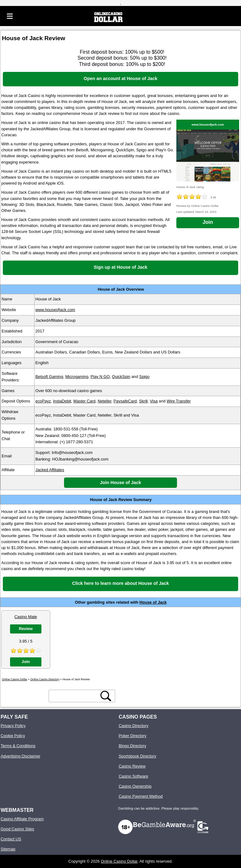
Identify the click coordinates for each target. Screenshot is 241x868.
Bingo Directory (132, 746)
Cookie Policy (13, 736)
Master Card (84, 401)
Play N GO (100, 377)
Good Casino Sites (17, 829)
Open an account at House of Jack (120, 78)
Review (26, 629)
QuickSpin (121, 377)
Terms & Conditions (18, 746)
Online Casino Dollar (119, 861)
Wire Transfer (179, 401)
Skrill (143, 401)
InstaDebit (62, 401)
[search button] (106, 696)
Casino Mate (26, 617)
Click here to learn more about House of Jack (121, 583)
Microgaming (77, 377)
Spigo (145, 377)
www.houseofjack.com (208, 124)
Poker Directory (132, 736)
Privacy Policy (13, 726)
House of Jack (153, 602)
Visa (154, 401)
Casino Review (132, 766)
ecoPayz (43, 401)
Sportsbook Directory (137, 756)
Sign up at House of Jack (120, 267)
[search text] (75, 696)
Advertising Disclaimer (21, 756)
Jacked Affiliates (50, 470)
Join (208, 222)
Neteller (104, 401)
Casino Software (133, 776)
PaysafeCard (125, 401)
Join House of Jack (120, 483)
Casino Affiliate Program (22, 819)
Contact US (11, 839)
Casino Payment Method (141, 796)
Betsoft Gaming (49, 377)
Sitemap (8, 849)
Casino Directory (134, 726)
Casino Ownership (135, 786)
